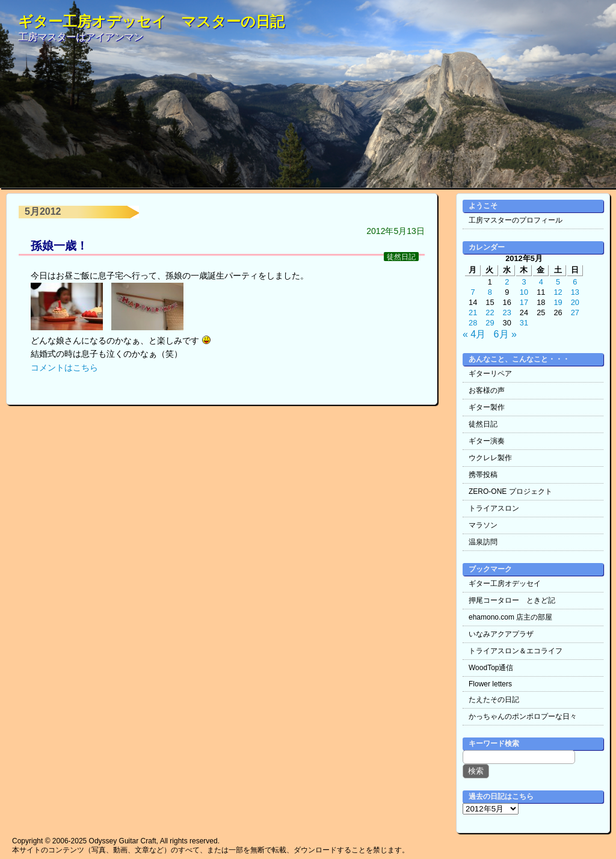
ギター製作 (487, 407)
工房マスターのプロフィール (516, 220)
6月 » (505, 334)
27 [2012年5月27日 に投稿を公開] (575, 313)
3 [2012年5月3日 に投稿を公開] (524, 282)
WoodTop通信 (491, 668)
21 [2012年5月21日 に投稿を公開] (473, 313)
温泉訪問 (483, 542)
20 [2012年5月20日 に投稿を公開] (575, 302)
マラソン (483, 525)
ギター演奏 (487, 441)
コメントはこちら (64, 368)
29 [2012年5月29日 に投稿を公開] (490, 323)
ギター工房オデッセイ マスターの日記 (151, 21)
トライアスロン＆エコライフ (516, 651)
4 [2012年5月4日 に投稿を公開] (541, 282)
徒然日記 (401, 257)
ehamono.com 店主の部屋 (510, 617)
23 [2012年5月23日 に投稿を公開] (507, 313)
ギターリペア (490, 374)
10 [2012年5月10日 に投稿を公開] (524, 292)
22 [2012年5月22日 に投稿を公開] (490, 313)
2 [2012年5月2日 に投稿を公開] (507, 282)
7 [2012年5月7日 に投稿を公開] (473, 292)
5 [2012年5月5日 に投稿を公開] (558, 282)
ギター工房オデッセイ (505, 583)
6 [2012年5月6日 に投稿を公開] (575, 282)
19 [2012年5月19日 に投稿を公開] (558, 302)
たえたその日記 (494, 700)
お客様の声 (487, 390)
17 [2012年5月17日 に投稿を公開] (524, 302)
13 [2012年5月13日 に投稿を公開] (575, 292)
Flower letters (490, 684)
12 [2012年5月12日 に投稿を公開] (558, 292)
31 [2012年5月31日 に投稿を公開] (524, 323)
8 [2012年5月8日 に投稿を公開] (490, 292)
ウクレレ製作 (490, 458)
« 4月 (474, 334)
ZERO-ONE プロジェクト (510, 491)
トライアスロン (494, 508)
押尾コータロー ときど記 (512, 600)
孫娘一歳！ (59, 246)
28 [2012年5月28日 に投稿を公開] (473, 323)
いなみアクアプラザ (501, 634)
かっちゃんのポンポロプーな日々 (523, 716)
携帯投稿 (483, 475)
